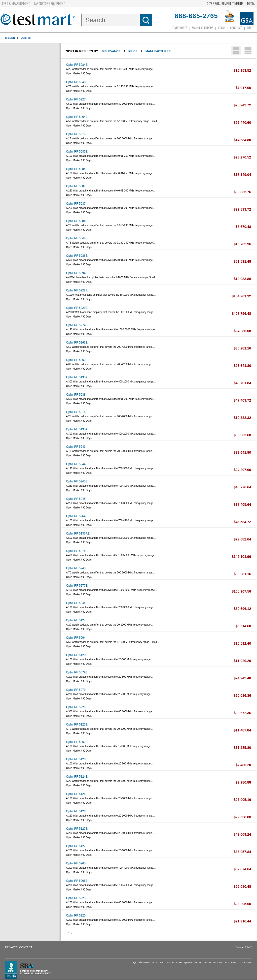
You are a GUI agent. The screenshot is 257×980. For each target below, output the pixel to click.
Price (133, 51)
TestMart (10, 38)
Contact (26, 947)
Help (250, 28)
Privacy (11, 947)
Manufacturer (158, 51)
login (222, 28)
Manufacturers (203, 28)
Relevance (111, 51)
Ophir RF (26, 38)
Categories (180, 28)
